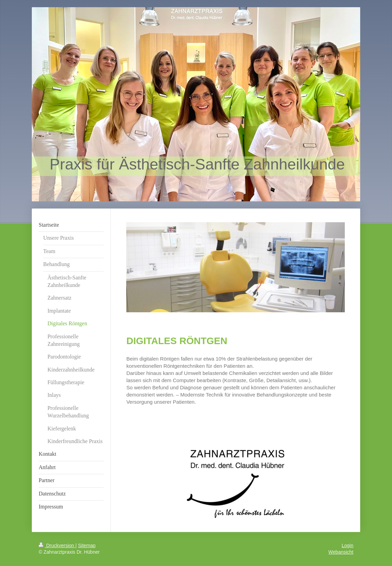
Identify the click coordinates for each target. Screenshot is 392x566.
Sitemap (87, 545)
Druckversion (57, 545)
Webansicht (341, 552)
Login (348, 545)
